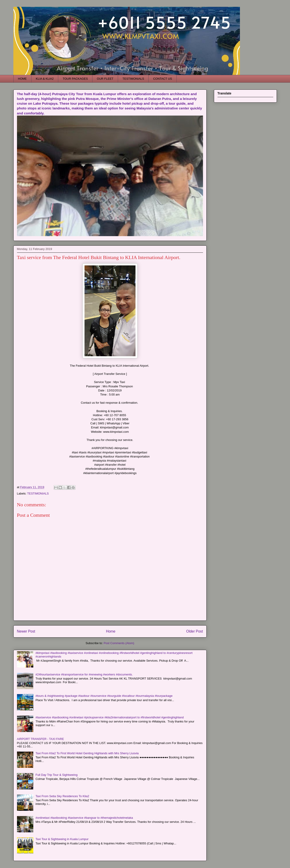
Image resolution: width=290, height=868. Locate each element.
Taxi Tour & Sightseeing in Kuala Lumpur (62, 839)
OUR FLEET (105, 79)
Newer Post (26, 631)
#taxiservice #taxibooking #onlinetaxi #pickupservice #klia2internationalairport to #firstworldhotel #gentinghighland (110, 717)
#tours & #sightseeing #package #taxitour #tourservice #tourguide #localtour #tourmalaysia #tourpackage (104, 696)
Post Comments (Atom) (119, 643)
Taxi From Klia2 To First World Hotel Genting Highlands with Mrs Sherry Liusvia (87, 753)
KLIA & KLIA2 (45, 79)
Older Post (195, 631)
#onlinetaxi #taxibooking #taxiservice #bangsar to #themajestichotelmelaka (84, 818)
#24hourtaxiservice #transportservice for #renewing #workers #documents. (84, 674)
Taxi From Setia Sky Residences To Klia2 (62, 796)
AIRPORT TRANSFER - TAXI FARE (41, 739)
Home (111, 631)
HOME (22, 79)
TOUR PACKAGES (75, 79)
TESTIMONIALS (133, 79)
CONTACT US (163, 79)
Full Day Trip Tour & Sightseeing (57, 775)
